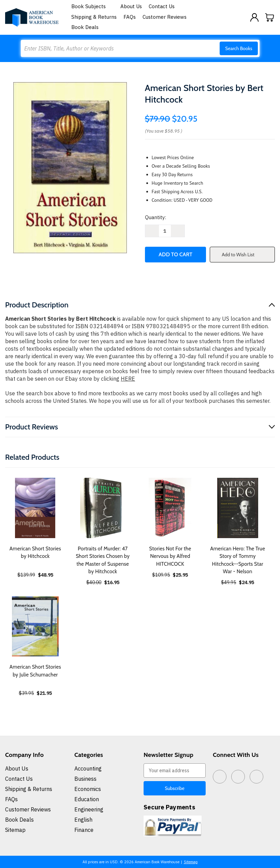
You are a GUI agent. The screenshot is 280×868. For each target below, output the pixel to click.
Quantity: (156, 217)
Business (85, 779)
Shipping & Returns (94, 17)
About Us (131, 6)
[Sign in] (254, 17)
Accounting (88, 768)
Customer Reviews (165, 17)
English (83, 820)
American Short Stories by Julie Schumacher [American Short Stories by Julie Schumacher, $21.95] (35, 671)
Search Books (239, 48)
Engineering (89, 809)
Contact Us (162, 6)
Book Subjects (92, 6)
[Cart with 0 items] (270, 17)
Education (87, 799)
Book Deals (85, 27)
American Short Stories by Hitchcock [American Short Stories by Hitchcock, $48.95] (35, 553)
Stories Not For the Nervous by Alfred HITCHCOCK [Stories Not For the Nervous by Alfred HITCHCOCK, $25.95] (170, 556)
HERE (128, 379)
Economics (88, 789)
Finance (84, 830)
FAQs (130, 17)
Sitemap (15, 830)
